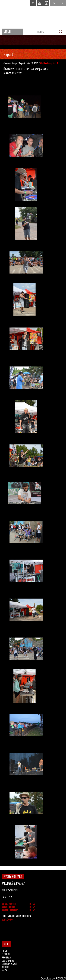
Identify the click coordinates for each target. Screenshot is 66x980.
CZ (54, 3)
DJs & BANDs (8, 961)
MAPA (4, 970)
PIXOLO (61, 979)
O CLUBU (6, 954)
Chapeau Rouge (10, 63)
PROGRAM (6, 957)
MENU (7, 32)
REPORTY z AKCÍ (9, 964)
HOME (4, 951)
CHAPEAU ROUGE (33, 14)
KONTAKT (6, 967)
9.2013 (35, 63)
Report (22, 63)
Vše (29, 63)
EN (62, 3)
